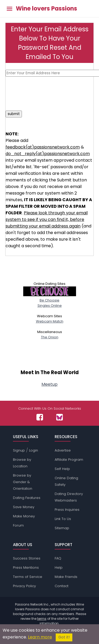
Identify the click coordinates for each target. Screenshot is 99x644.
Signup (19, 450)
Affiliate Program (69, 460)
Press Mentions (26, 568)
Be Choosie (50, 298)
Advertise (63, 450)
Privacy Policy (24, 586)
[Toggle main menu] (10, 9)
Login (34, 450)
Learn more (40, 637)
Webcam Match (50, 321)
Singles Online (50, 306)
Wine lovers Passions (46, 9)
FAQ (58, 558)
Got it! (64, 637)
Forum (18, 525)
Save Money (24, 507)
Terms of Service (28, 577)
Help (59, 568)
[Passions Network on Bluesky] (60, 417)
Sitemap (62, 528)
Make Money (24, 516)
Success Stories (27, 558)
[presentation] (46, 93)
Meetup (49, 384)
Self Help (62, 469)
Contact (62, 586)
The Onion (50, 337)
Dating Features (27, 498)
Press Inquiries (67, 510)
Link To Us (63, 519)
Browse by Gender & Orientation (23, 482)
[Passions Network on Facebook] (40, 417)
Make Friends (66, 577)
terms (42, 619)
